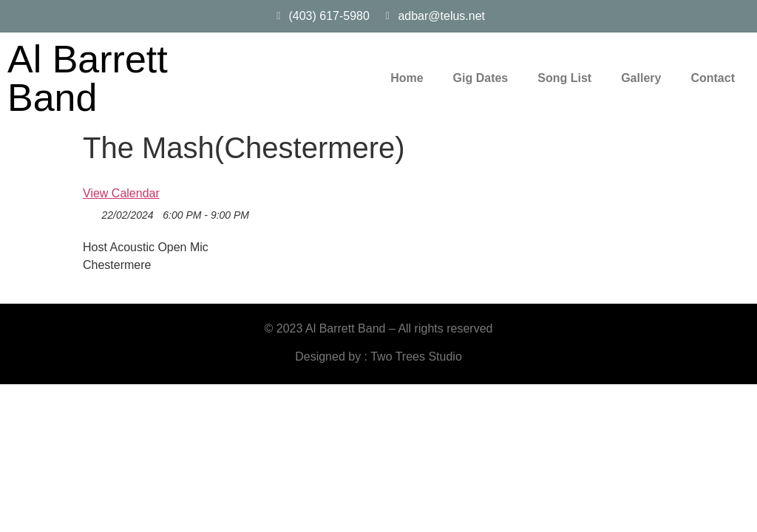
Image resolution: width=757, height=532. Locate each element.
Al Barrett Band (88, 78)
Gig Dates (481, 78)
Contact (713, 78)
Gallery (641, 78)
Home (407, 78)
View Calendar (121, 193)
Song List (564, 78)
